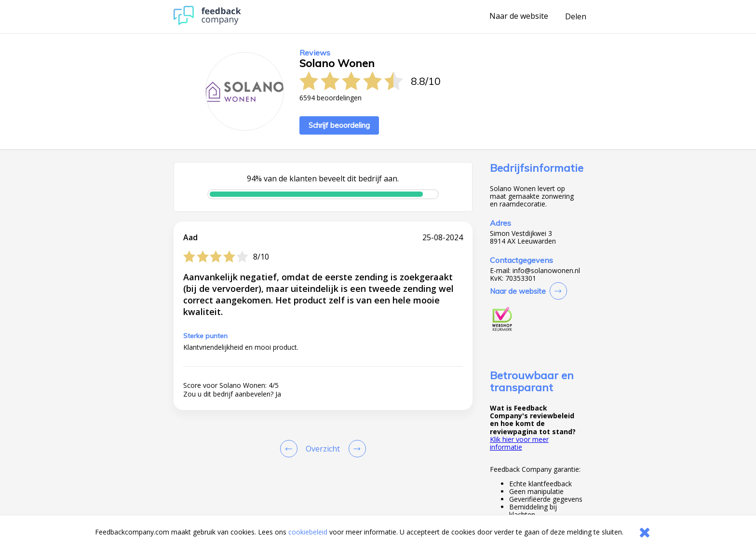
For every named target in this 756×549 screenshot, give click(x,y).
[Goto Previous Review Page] (291, 449)
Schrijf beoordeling (339, 125)
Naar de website (519, 16)
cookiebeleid (308, 532)
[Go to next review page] (355, 449)
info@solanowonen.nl (546, 271)
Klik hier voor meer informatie (519, 443)
